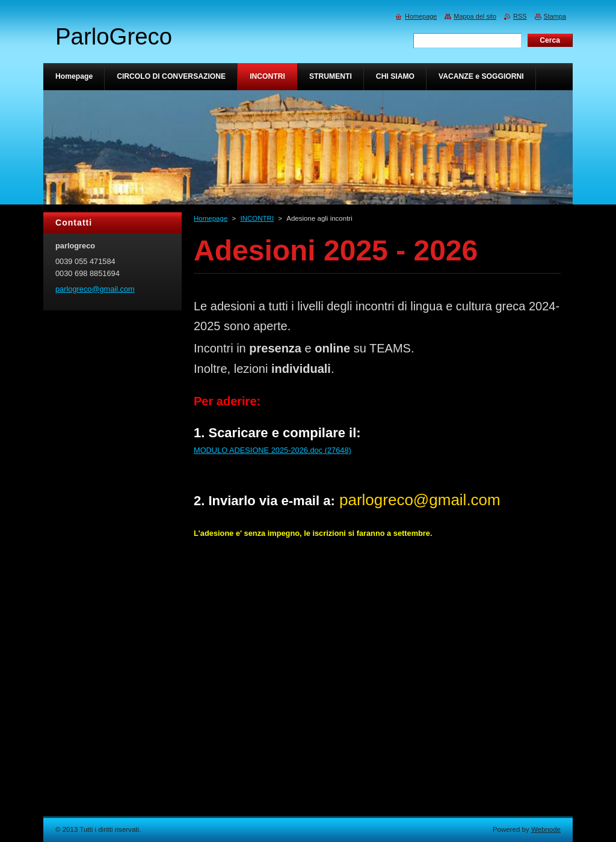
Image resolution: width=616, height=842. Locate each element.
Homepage (211, 218)
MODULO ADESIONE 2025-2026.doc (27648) (273, 450)
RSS (520, 16)
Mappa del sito (475, 16)
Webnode (546, 829)
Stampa (555, 16)
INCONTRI (257, 218)
